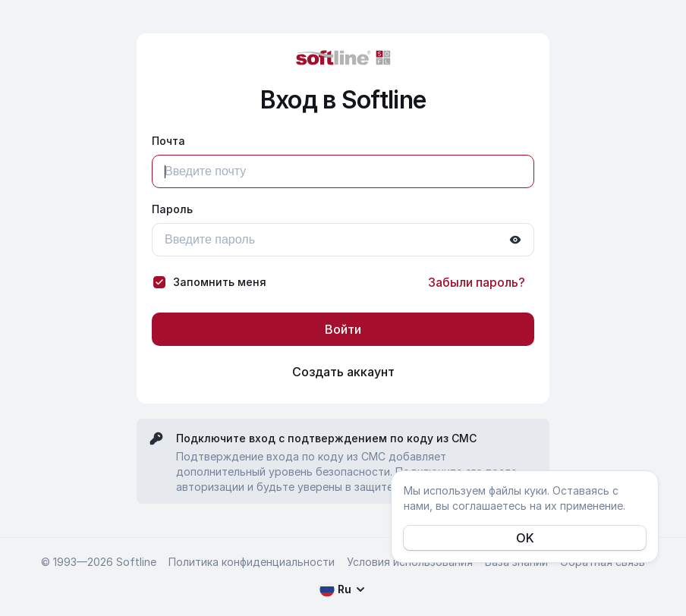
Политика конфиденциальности (252, 562)
